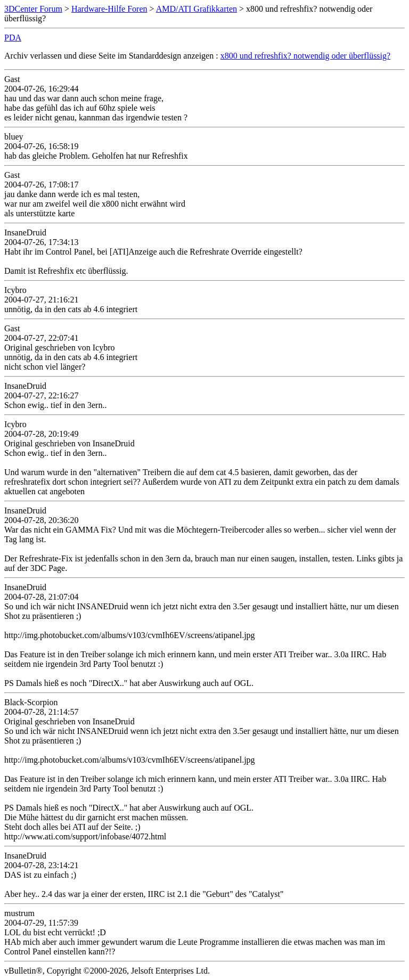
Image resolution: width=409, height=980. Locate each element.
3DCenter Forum (33, 9)
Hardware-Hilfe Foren (109, 9)
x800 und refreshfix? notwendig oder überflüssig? (305, 56)
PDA (13, 38)
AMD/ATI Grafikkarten (197, 9)
